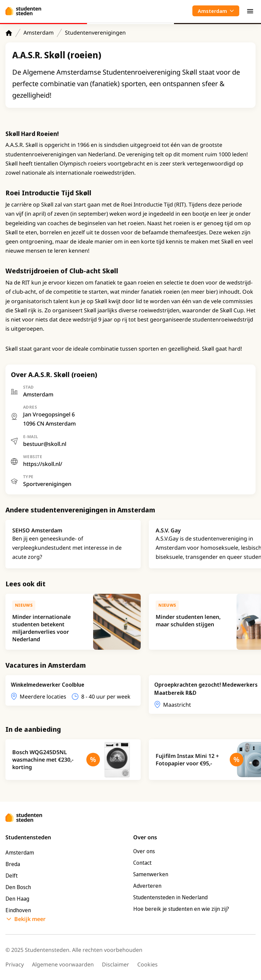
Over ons (144, 851)
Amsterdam (39, 33)
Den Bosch (18, 887)
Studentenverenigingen (95, 33)
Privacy (15, 964)
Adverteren (147, 886)
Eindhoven (18, 910)
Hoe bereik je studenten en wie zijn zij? (181, 909)
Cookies (147, 964)
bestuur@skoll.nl (45, 444)
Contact (142, 863)
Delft (12, 876)
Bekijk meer (30, 919)
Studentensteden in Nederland (170, 897)
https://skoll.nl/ (43, 464)
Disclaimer (116, 964)
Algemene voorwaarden (63, 964)
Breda (13, 864)
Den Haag (17, 899)
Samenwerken (151, 874)
